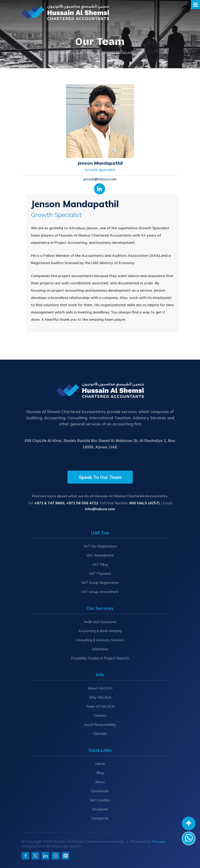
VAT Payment (100, 574)
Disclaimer (100, 809)
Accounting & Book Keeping (100, 631)
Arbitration (100, 649)
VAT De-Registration (100, 546)
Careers (100, 715)
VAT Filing (100, 564)
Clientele (100, 734)
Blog (100, 773)
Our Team (85, 53)
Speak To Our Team (100, 477)
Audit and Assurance (100, 622)
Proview (159, 841)
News (100, 782)
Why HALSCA (100, 697)
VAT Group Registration (100, 583)
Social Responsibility (100, 725)
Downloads (100, 791)
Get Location (100, 800)
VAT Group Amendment (100, 592)
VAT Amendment (100, 555)
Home (63, 53)
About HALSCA (100, 688)
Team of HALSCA (100, 706)
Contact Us (100, 818)
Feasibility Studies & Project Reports (100, 658)
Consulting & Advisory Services (100, 640)
